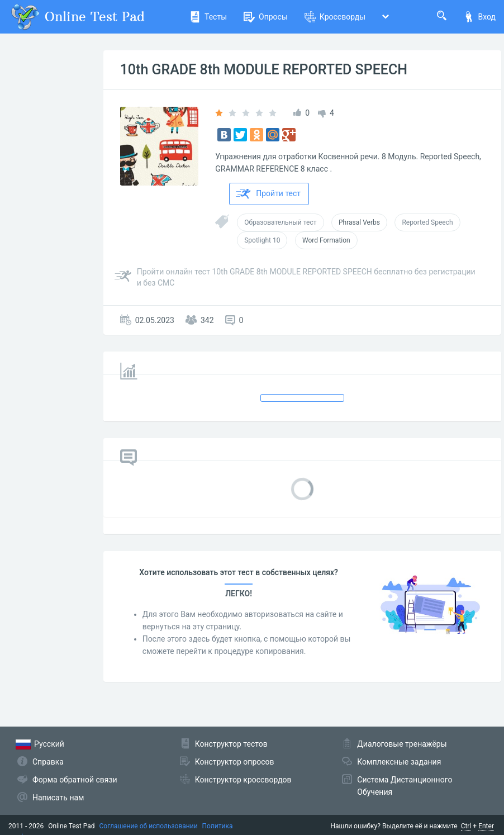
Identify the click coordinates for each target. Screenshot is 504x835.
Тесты (208, 17)
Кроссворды (335, 17)
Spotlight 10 (262, 240)
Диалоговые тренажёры (402, 744)
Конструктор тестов (231, 744)
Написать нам (58, 798)
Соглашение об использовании (149, 826)
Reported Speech (427, 222)
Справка (48, 762)
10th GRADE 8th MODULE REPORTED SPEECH (264, 70)
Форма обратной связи (75, 780)
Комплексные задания (399, 762)
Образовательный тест (280, 222)
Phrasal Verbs (359, 222)
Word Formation (326, 240)
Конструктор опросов (235, 762)
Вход (479, 17)
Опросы (266, 17)
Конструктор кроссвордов (243, 780)
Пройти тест (268, 194)
